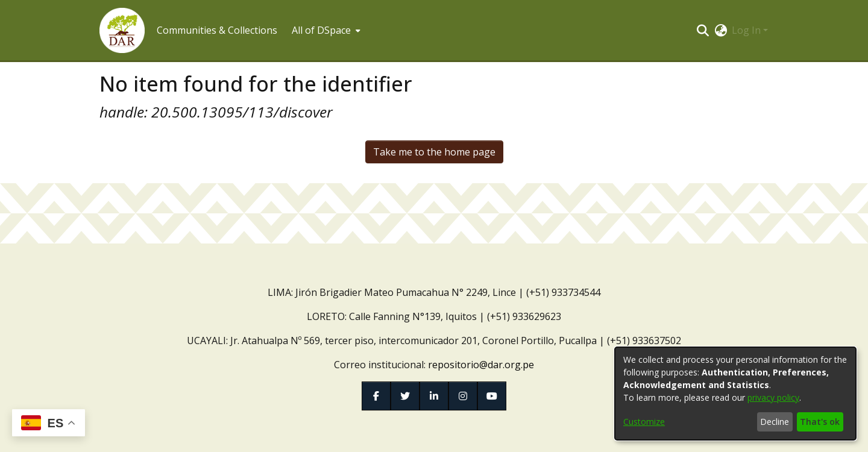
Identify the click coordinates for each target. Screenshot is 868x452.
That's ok (820, 422)
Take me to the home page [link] (434, 152)
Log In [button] (747, 30)
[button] (122, 30)
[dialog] (735, 394)
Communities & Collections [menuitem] (217, 30)
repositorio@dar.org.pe (481, 365)
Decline (775, 422)
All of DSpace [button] (321, 30)
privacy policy (773, 397)
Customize (644, 422)
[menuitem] (325, 30)
